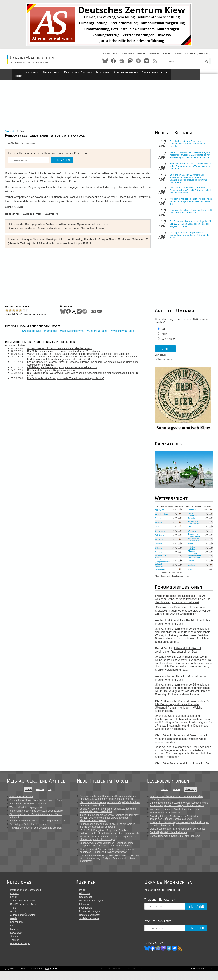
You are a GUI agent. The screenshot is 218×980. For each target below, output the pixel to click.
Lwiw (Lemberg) (161, 517)
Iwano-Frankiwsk (191, 517)
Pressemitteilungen (143, 72)
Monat (28, 792)
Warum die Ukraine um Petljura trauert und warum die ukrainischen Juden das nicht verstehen (81, 354)
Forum (106, 53)
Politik (36, 72)
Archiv (116, 53)
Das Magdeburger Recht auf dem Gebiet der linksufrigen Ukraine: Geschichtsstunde (176, 820)
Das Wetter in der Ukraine (24, 912)
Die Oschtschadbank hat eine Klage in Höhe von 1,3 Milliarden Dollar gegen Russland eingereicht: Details (187, 227)
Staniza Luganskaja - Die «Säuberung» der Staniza (37, 803)
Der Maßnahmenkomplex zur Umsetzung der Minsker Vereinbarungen (68, 351)
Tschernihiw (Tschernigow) (192, 538)
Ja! (163, 332)
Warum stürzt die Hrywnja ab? (26, 810)
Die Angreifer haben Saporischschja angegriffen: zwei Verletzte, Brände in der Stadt (189, 238)
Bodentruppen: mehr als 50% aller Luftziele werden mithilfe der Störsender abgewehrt (108, 828)
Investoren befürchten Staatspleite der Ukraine (177, 812)
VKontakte (147, 61)
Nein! (164, 337)
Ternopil (157, 525)
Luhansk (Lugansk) (158, 568)
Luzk (156, 529)
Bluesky (105, 61)
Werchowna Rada (122, 331)
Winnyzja (190, 534)
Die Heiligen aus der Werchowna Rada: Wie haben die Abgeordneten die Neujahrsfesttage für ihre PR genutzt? (83, 375)
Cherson (158, 555)
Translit (14, 915)
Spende (84, 227)
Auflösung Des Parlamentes (39, 331)
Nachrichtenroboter (173, 72)
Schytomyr (158, 538)
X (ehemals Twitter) (22, 246)
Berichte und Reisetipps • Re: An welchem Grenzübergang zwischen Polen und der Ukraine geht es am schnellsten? (182, 602)
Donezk (190, 563)
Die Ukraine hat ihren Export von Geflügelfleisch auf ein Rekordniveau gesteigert (186, 147)
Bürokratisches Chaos (21, 799)
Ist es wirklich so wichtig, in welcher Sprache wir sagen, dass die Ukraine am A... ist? (181, 827)
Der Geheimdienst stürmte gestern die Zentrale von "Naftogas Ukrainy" (69, 379)
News (122, 61)
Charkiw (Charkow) (191, 555)
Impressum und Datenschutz (26, 897)
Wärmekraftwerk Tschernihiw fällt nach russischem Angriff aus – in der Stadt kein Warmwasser (108, 853)
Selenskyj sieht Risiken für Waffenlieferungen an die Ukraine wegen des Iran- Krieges (109, 841)
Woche (40, 792)
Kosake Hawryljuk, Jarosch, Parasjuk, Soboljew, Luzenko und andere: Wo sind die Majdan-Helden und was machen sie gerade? (83, 364)
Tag (50, 792)
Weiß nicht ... (169, 342)
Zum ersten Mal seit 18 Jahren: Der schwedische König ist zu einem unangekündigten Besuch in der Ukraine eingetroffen (188, 182)
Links (13, 933)
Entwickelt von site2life (200, 977)
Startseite (12, 134)
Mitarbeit (141, 53)
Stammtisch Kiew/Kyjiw (23, 908)
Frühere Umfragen (162, 362)
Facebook (113, 61)
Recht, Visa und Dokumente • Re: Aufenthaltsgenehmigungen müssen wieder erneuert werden (181, 742)
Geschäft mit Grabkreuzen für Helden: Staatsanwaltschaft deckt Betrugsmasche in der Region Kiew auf (190, 193)
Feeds (14, 926)
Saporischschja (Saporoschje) (193, 559)
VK (38, 246)
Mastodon (130, 61)
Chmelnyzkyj (159, 534)
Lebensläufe (88, 915)
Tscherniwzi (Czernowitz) (192, 525)
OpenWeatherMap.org (173, 575)
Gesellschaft (70, 72)
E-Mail (91, 246)
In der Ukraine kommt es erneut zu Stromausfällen (37, 813)
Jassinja (190, 521)
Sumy (189, 546)
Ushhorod (191, 512)
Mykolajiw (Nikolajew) (191, 551)
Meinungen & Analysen (96, 72)
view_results (160, 358)
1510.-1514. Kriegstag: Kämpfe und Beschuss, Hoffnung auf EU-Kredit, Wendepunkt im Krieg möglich (110, 834)
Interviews (121, 72)
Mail (101, 314)
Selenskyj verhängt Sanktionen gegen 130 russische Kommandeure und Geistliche (109, 813)
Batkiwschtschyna (72, 331)
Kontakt (178, 53)
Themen (15, 947)
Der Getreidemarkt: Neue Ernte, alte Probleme (177, 839)
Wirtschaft (51, 72)
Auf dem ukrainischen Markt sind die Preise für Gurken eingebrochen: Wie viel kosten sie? (190, 204)
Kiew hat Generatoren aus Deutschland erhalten (36, 830)
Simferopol (191, 568)
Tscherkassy (159, 542)
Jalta (189, 572)
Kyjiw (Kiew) (159, 512)
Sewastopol (159, 572)
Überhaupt (192, 792)
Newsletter (154, 53)
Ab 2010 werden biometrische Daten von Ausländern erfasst (63, 349)
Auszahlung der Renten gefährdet (28, 806)
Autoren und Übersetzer (23, 922)
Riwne (189, 529)
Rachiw (157, 521)
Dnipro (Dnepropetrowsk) (162, 563)
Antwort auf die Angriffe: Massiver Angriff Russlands (37, 823)
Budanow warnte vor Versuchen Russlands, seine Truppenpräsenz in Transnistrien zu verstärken (190, 169)
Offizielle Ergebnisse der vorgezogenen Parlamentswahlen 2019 (65, 368)
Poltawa (157, 546)
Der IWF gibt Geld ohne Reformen (28, 827)
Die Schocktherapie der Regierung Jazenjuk (54, 370)
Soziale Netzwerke (91, 926)
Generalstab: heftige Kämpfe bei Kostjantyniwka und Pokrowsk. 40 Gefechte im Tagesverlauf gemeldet (109, 800)
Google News (107, 242)
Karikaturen (128, 53)
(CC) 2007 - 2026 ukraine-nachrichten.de (26, 977)
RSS (155, 61)
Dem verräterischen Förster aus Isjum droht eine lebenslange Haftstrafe (190, 214)
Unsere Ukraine (97, 331)
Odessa (157, 551)
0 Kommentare (32, 146)
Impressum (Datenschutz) (198, 53)
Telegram (138, 61)
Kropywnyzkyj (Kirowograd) (192, 542)
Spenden (167, 53)
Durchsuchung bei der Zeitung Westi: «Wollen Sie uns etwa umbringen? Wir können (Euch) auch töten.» (181, 807)
